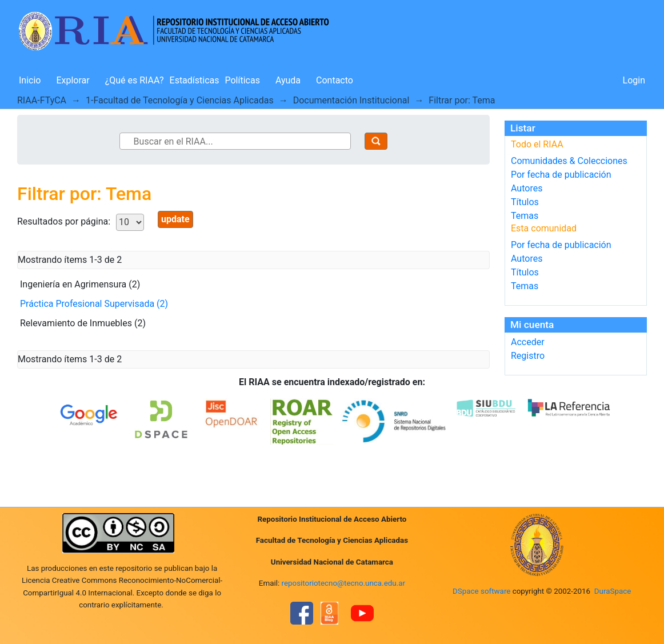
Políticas (243, 80)
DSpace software (481, 591)
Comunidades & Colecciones (569, 161)
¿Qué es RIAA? (135, 80)
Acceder (528, 342)
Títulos (525, 202)
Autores (527, 188)
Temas (525, 216)
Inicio (30, 80)
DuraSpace (613, 591)
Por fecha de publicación (561, 175)
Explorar (73, 80)
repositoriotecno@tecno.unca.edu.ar (344, 583)
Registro (528, 356)
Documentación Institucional (351, 100)
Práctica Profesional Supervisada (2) (94, 304)
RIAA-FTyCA (42, 100)
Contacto (335, 80)
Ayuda (288, 80)
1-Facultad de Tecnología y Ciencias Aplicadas (180, 100)
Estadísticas (195, 80)
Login (634, 80)
